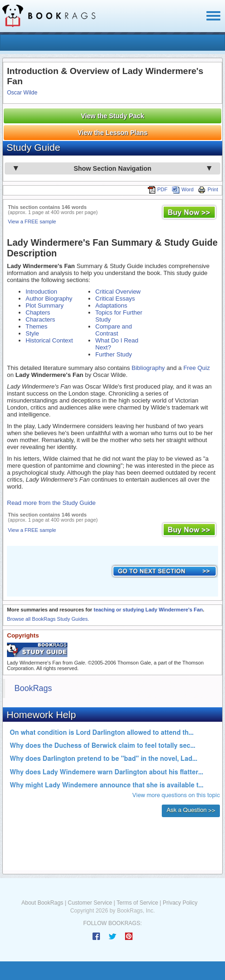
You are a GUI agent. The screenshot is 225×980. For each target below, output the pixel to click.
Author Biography (49, 299)
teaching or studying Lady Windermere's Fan (148, 610)
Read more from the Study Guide (51, 503)
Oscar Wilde (22, 93)
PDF (158, 189)
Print (208, 189)
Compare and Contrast (114, 330)
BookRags (33, 688)
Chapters (38, 312)
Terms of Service (137, 903)
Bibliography (148, 368)
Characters (40, 319)
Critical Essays (115, 299)
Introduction (41, 292)
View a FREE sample (32, 222)
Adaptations (111, 305)
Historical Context (49, 340)
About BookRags (42, 903)
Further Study (114, 354)
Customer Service (90, 903)
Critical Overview (118, 292)
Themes (36, 326)
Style (32, 333)
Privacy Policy (180, 903)
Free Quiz (196, 368)
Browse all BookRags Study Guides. (48, 619)
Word (183, 189)
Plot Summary (45, 305)
